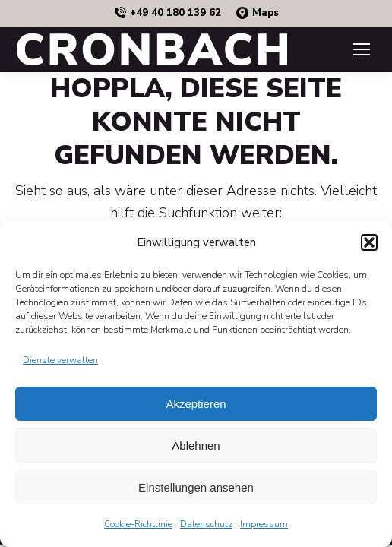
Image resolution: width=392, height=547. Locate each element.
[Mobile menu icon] (362, 49)
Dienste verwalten (60, 360)
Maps (258, 13)
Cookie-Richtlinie (138, 524)
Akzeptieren (196, 404)
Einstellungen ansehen (196, 487)
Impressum (264, 524)
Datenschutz (206, 524)
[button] (369, 242)
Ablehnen (196, 446)
